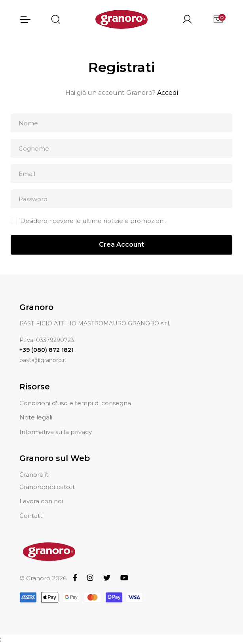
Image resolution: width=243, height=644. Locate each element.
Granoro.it (34, 475)
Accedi (168, 93)
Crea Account (121, 245)
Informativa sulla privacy (56, 432)
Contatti (31, 516)
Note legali (36, 417)
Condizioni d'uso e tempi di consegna (75, 403)
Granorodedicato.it (47, 487)
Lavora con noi (41, 501)
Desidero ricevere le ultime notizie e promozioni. (93, 221)
